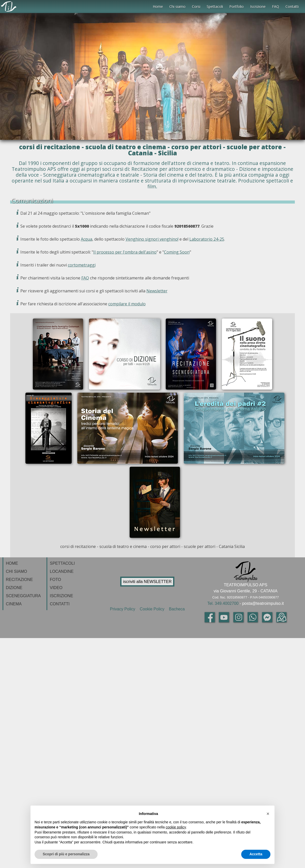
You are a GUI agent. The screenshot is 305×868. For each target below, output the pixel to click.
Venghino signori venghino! (152, 239)
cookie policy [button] (176, 827)
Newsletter (157, 291)
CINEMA (14, 604)
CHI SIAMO (17, 571)
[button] (268, 814)
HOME (12, 563)
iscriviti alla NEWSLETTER (147, 582)
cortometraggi (82, 265)
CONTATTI (60, 604)
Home (158, 6)
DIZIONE (14, 588)
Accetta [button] (256, 854)
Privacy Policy (124, 609)
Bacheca (176, 609)
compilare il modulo (127, 304)
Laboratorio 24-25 (207, 239)
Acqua (87, 239)
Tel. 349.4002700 (223, 603)
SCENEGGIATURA (23, 596)
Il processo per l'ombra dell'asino (125, 252)
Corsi (196, 6)
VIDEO (56, 588)
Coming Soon (177, 252)
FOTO (55, 580)
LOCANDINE (62, 571)
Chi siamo (177, 6)
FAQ (276, 6)
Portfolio (237, 6)
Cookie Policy (152, 609)
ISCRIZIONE (62, 596)
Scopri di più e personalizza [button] (66, 854)
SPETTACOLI (62, 563)
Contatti (292, 6)
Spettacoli (215, 6)
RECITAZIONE (19, 580)
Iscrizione (258, 6)
